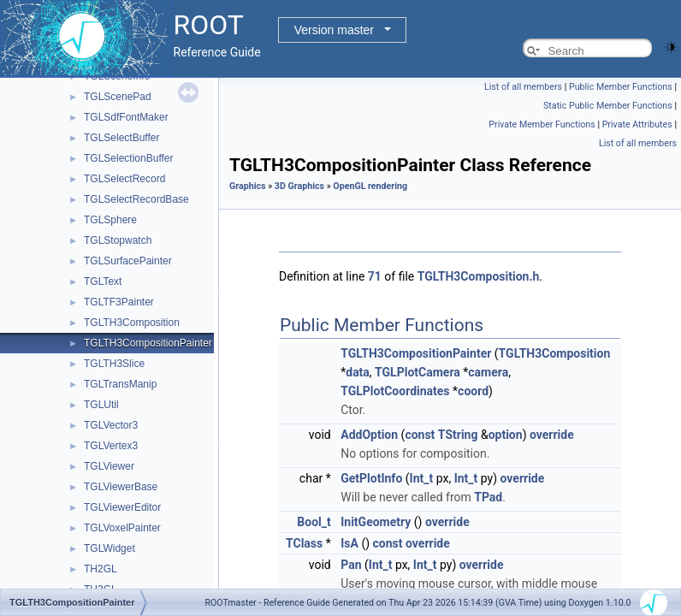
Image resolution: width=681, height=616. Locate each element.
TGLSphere (110, 220)
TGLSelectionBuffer (129, 158)
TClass (304, 543)
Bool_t (314, 522)
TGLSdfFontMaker (126, 117)
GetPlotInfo (371, 478)
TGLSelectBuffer (122, 138)
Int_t (422, 478)
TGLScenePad (118, 97)
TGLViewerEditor (122, 507)
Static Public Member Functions (608, 106)
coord (473, 391)
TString (458, 435)
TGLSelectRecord (124, 179)
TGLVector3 (111, 425)
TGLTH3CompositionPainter (148, 343)
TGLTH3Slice (114, 364)
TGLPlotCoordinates (395, 391)
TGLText (103, 281)
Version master (334, 30)
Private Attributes (637, 124)
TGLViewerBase (121, 487)
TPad (488, 497)
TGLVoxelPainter (122, 528)
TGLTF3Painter (119, 302)
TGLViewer (109, 466)
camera (488, 372)
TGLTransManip (120, 384)
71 (375, 276)
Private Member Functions (542, 124)
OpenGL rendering (370, 186)
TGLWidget (110, 548)
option (506, 435)
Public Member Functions (621, 87)
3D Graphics (299, 186)
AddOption (369, 435)
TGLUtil (101, 405)
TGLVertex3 (111, 446)
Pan (351, 565)
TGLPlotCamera (417, 372)
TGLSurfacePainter (128, 261)
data (358, 372)
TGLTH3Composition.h (479, 276)
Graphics (248, 186)
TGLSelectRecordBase (136, 199)
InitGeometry (376, 522)
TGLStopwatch (118, 240)
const (420, 435)
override (552, 435)
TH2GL (101, 569)
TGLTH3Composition (132, 323)
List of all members (523, 87)
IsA (349, 543)
